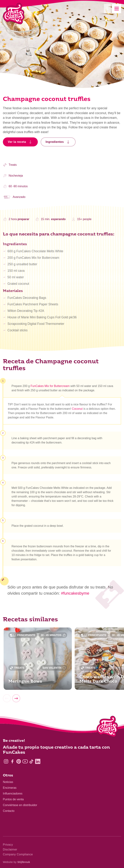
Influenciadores (13, 794)
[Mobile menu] (117, 9)
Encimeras (10, 788)
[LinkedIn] (38, 761)
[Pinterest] (19, 761)
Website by (16, 862)
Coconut (77, 411)
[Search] (107, 9)
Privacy (8, 845)
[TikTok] (31, 761)
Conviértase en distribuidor (20, 805)
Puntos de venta (13, 799)
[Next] (16, 700)
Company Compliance (18, 854)
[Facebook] (12, 761)
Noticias (8, 782)
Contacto (9, 811)
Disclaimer (10, 849)
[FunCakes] (14, 14)
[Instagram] (6, 761)
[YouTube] (25, 761)
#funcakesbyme (75, 593)
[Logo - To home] (107, 727)
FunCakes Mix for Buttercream (50, 388)
